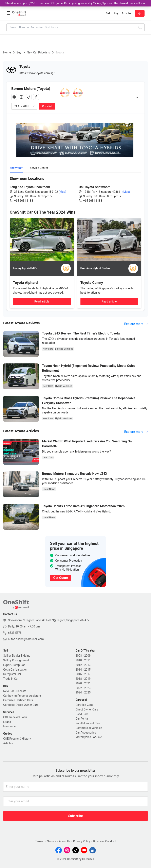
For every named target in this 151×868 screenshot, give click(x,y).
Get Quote (61, 578)
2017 (87, 674)
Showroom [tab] (16, 168)
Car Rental (82, 719)
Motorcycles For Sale (89, 737)
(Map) (62, 192)
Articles (8, 743)
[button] (36, 196)
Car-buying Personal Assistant (22, 696)
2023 (87, 688)
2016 (79, 674)
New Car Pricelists (38, 52)
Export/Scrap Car (14, 665)
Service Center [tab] (39, 168)
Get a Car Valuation (15, 670)
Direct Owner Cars (87, 709)
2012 (79, 665)
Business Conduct (104, 841)
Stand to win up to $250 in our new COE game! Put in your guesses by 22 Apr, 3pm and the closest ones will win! (75, 3)
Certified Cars (84, 705)
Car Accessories (86, 733)
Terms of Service (46, 841)
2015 (87, 670)
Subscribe (75, 816)
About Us (65, 841)
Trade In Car (11, 679)
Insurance (9, 726)
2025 (87, 692)
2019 (87, 679)
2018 (79, 679)
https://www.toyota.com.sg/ (37, 73)
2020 (79, 683)
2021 (87, 683)
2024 (79, 692)
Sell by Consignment (16, 660)
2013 (87, 665)
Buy (19, 52)
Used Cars (82, 714)
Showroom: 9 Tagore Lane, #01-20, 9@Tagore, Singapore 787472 (49, 620)
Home (7, 52)
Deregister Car (12, 674)
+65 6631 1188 (24, 201)
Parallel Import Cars (88, 723)
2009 (87, 656)
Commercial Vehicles (89, 728)
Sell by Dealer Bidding (17, 656)
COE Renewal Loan (15, 717)
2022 (79, 688)
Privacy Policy (82, 841)
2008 (79, 656)
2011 (87, 660)
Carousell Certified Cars (18, 700)
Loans (7, 722)
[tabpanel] (75, 189)
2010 (79, 660)
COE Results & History (17, 739)
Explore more (136, 324)
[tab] (75, 98)
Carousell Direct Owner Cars (21, 705)
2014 (79, 670)
